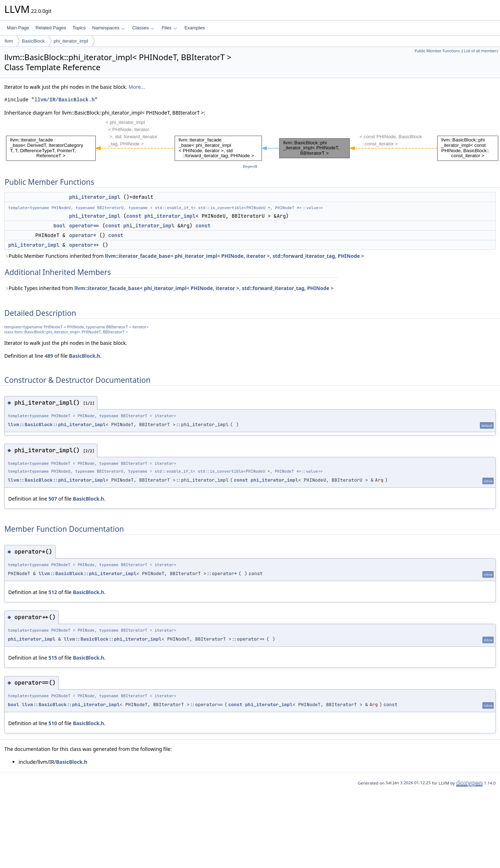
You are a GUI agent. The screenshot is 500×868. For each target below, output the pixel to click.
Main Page (18, 28)
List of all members (481, 51)
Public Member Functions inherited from (184, 256)
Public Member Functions (437, 51)
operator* (83, 235)
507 (53, 499)
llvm (9, 41)
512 (53, 592)
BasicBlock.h (84, 356)
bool (59, 226)
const (134, 216)
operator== (84, 226)
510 (53, 723)
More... (137, 87)
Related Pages (51, 28)
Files (169, 28)
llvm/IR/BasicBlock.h (64, 100)
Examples (195, 28)
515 (53, 658)
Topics (79, 28)
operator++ (84, 245)
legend (250, 166)
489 (49, 356)
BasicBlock (33, 41)
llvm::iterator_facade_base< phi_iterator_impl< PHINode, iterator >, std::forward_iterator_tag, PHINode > (235, 256)
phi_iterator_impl (71, 41)
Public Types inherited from (169, 288)
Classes (143, 28)
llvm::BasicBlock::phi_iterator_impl (57, 425)
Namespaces (108, 28)
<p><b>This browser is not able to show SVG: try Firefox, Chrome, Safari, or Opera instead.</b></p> (252, 140)
